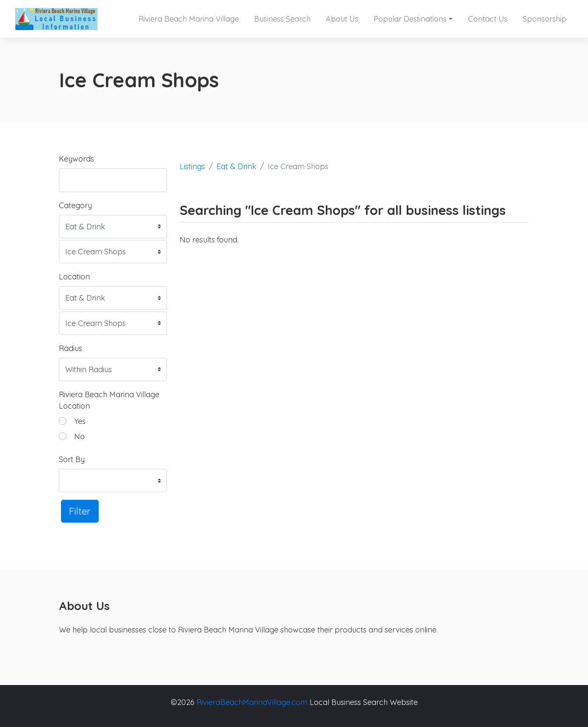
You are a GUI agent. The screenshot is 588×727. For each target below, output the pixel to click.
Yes (80, 421)
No (79, 436)
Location (74, 277)
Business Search (282, 19)
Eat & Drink (236, 166)
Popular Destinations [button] (410, 19)
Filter (80, 511)
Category (75, 205)
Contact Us (488, 19)
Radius (71, 348)
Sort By (72, 459)
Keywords (76, 159)
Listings (192, 166)
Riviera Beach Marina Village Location (109, 400)
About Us (342, 19)
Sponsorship (545, 19)
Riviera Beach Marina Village (189, 19)
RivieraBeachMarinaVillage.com (252, 702)
